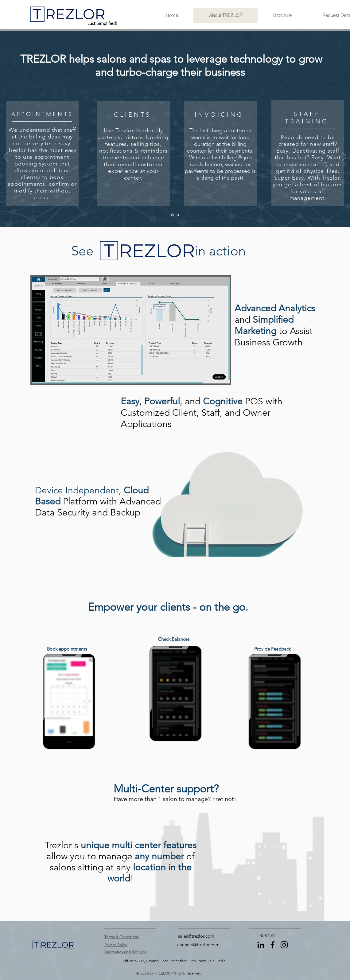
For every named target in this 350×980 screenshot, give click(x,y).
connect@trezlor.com (198, 945)
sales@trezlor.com (196, 936)
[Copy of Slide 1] (178, 215)
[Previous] (6, 157)
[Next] (344, 157)
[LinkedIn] (261, 945)
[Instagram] (284, 945)
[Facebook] (272, 945)
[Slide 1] (172, 215)
